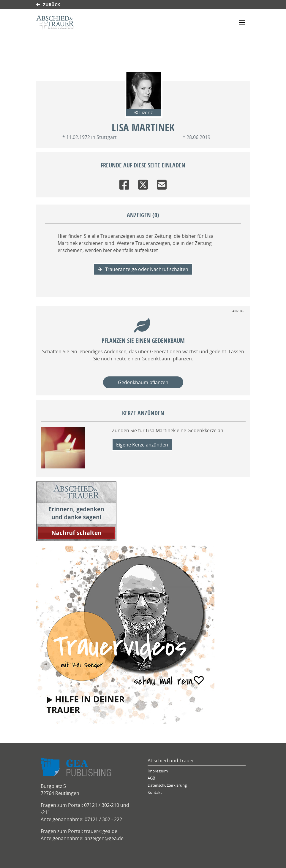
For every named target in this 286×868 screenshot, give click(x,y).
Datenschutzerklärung (167, 785)
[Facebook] (124, 183)
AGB (151, 778)
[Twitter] (143, 183)
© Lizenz (143, 113)
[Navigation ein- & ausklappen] (242, 23)
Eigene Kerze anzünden (142, 445)
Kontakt (155, 792)
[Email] (162, 183)
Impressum (158, 771)
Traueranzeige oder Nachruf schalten (143, 269)
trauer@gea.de (101, 831)
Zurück (48, 5)
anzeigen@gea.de (104, 838)
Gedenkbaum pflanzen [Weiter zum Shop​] (143, 382)
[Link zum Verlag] (87, 22)
